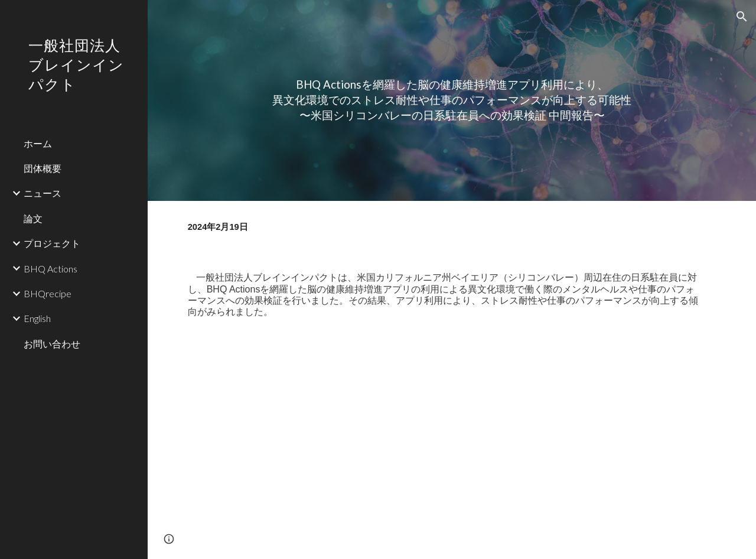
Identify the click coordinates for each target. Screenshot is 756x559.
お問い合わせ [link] (52, 344)
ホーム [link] (38, 143)
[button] (742, 17)
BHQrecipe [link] (48, 293)
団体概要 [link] (43, 168)
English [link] (37, 318)
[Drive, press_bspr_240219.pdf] (452, 448)
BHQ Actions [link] (50, 269)
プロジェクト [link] (52, 243)
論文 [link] (33, 218)
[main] (452, 100)
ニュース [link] (43, 193)
